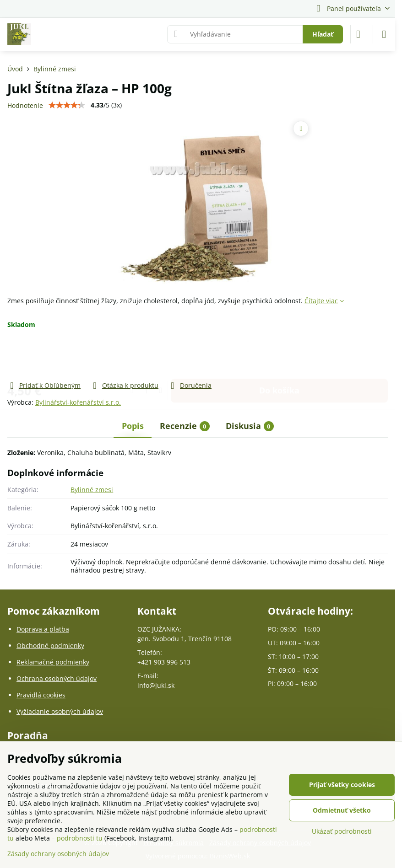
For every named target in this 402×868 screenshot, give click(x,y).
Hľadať (323, 34)
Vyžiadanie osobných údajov (60, 711)
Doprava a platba (43, 629)
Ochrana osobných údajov (57, 678)
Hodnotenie (25, 105)
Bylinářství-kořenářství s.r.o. (78, 402)
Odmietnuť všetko (342, 810)
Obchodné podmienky (50, 646)
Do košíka (279, 354)
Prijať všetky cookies (342, 785)
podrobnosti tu (80, 838)
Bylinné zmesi (92, 490)
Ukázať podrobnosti (342, 831)
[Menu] (384, 34)
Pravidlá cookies (41, 695)
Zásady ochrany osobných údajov (58, 854)
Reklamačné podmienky (53, 662)
